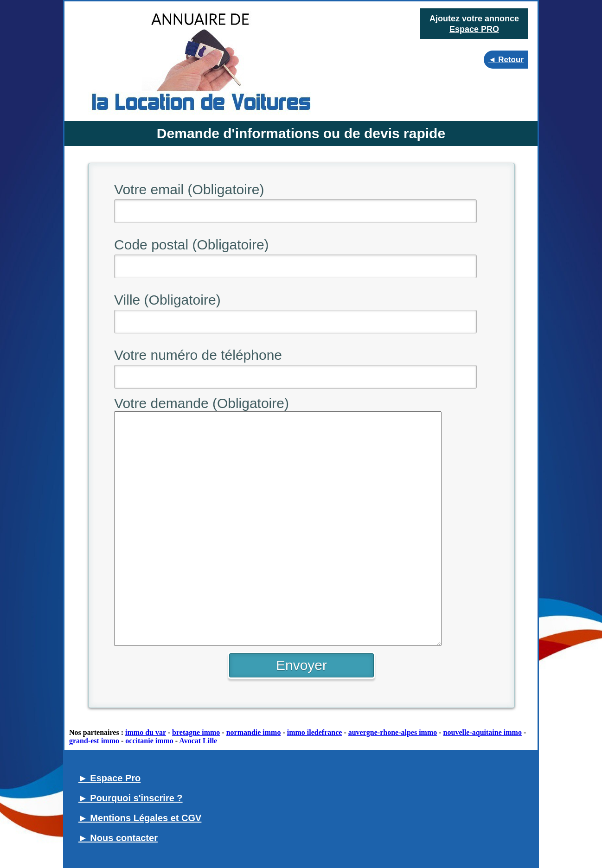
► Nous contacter (118, 838)
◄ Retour (506, 60)
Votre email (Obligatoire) (189, 189)
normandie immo (254, 732)
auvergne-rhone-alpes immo (393, 732)
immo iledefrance (315, 732)
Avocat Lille (198, 741)
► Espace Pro (109, 778)
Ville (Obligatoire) (167, 300)
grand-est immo (94, 741)
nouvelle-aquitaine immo (483, 732)
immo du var (146, 732)
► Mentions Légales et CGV (140, 818)
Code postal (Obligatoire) (192, 245)
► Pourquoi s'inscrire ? (131, 798)
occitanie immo (149, 741)
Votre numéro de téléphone (198, 355)
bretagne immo (196, 732)
